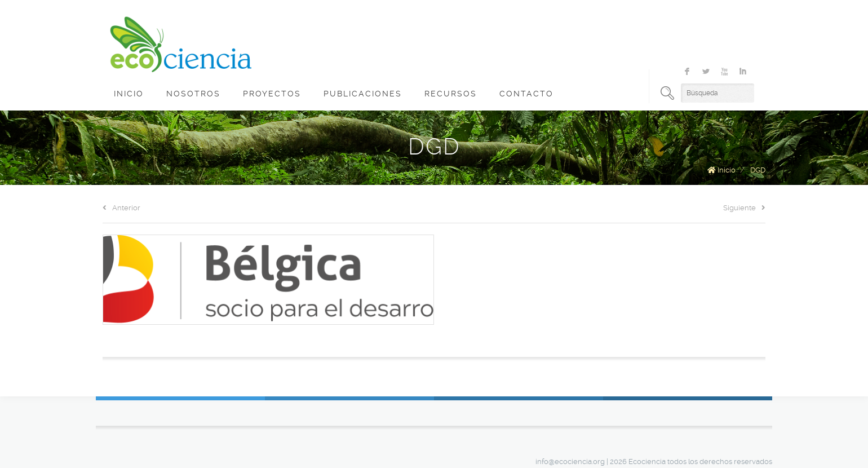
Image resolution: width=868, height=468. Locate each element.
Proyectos (272, 94)
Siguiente (744, 208)
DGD (758, 170)
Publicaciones (363, 94)
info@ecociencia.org (570, 462)
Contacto (526, 94)
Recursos (451, 94)
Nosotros (193, 94)
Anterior (121, 208)
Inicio (129, 94)
